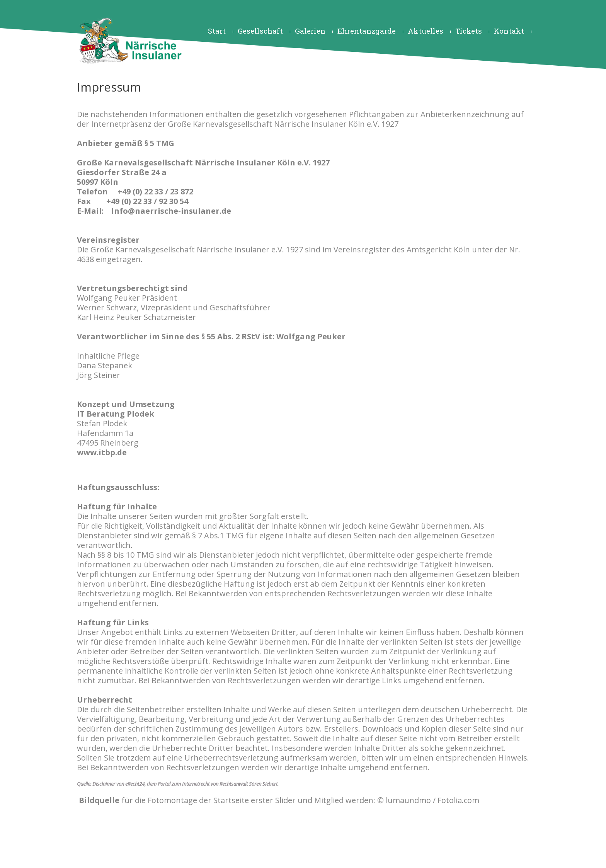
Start (217, 31)
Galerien (310, 31)
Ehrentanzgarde (367, 31)
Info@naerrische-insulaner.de (171, 211)
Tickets (469, 31)
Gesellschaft (260, 31)
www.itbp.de (102, 452)
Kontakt (509, 31)
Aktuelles (426, 31)
